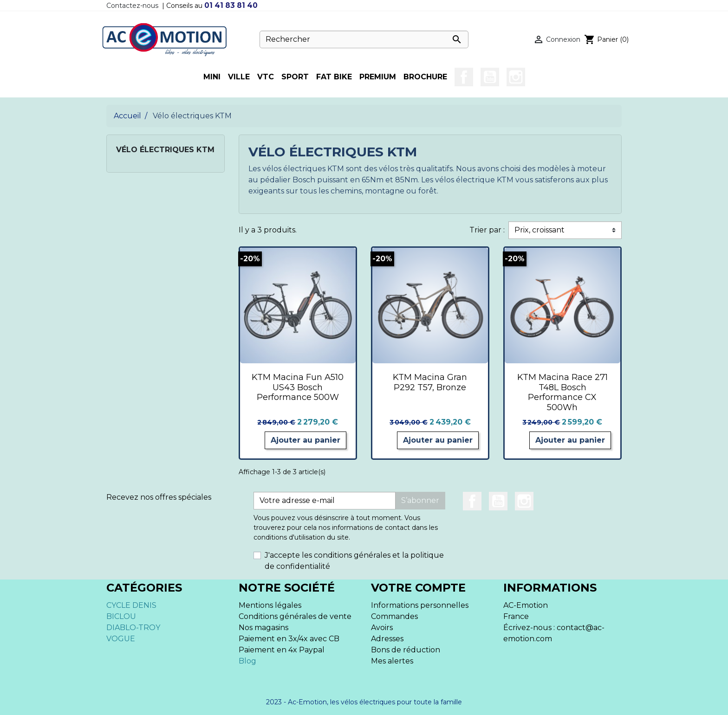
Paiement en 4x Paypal (282, 650)
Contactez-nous (132, 6)
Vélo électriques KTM (165, 150)
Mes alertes (392, 661)
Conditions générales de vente (295, 616)
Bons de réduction (406, 650)
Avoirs (382, 628)
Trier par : (487, 230)
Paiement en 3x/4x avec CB (289, 639)
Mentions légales (270, 605)
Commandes (394, 616)
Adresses (387, 639)
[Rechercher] (364, 39)
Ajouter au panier (305, 440)
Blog (247, 661)
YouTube (490, 77)
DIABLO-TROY (133, 628)
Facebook (464, 77)
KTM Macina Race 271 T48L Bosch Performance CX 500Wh (562, 392)
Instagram (516, 77)
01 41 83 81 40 (231, 5)
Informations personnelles (420, 605)
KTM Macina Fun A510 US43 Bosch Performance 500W (298, 387)
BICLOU (121, 616)
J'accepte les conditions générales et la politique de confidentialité (354, 561)
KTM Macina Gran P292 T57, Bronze (430, 382)
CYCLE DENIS (131, 605)
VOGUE (121, 639)
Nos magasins (263, 628)
